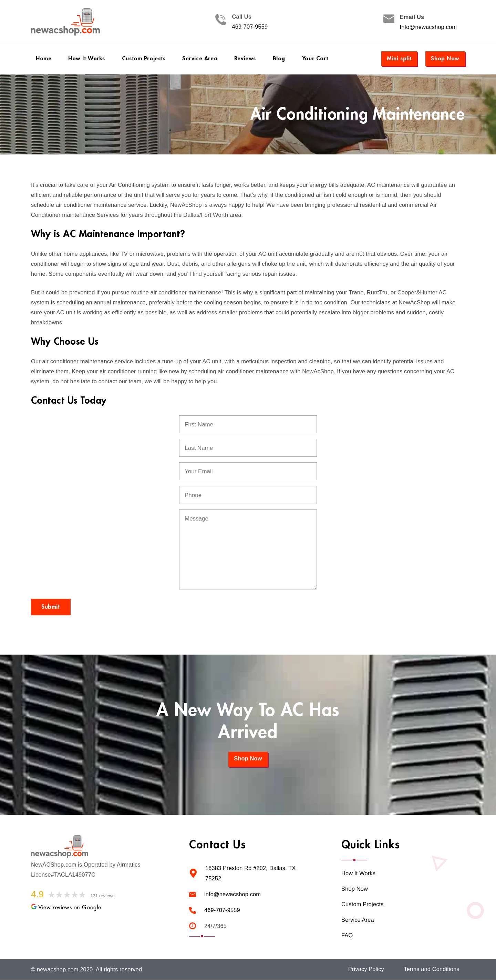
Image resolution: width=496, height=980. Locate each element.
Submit (51, 607)
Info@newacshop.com (428, 27)
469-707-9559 (250, 27)
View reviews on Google (66, 907)
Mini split (399, 58)
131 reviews (103, 896)
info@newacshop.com (232, 894)
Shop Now (445, 58)
